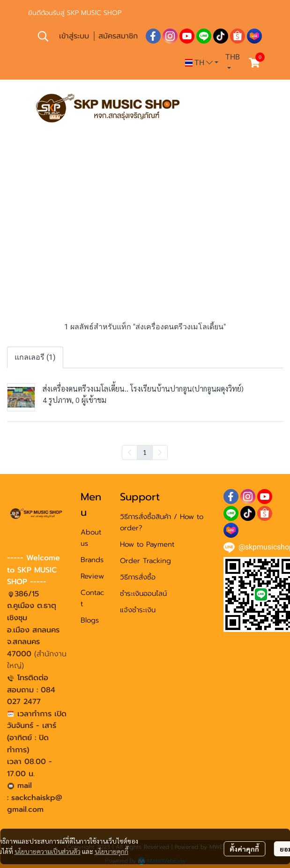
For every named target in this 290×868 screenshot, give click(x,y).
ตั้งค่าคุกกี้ (244, 849)
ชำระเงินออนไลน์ (143, 594)
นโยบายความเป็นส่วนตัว (48, 851)
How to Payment (147, 544)
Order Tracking (145, 561)
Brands (92, 560)
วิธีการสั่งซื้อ (138, 577)
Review (92, 576)
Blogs (90, 620)
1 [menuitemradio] (145, 452)
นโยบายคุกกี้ (112, 851)
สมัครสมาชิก (118, 36)
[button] (43, 36)
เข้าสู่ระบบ (74, 36)
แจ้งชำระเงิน (138, 610)
